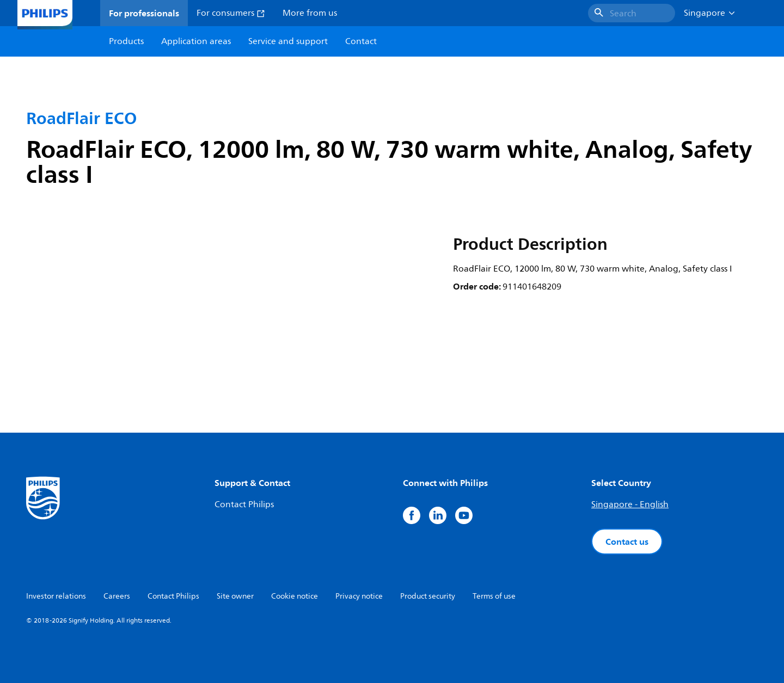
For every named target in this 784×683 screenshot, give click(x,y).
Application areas (196, 41)
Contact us (627, 542)
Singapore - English (630, 504)
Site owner (235, 596)
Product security (428, 596)
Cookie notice (295, 596)
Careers (117, 596)
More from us (310, 13)
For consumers (231, 13)
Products (126, 41)
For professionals (144, 13)
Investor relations (56, 596)
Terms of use (494, 596)
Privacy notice (359, 596)
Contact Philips (244, 504)
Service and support (288, 41)
